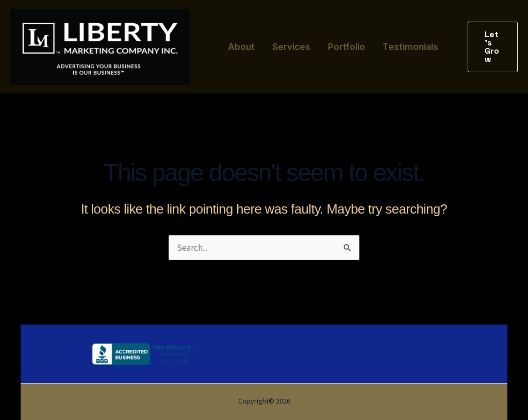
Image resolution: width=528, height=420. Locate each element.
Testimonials (410, 47)
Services (291, 47)
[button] (493, 47)
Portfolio (346, 47)
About (241, 47)
